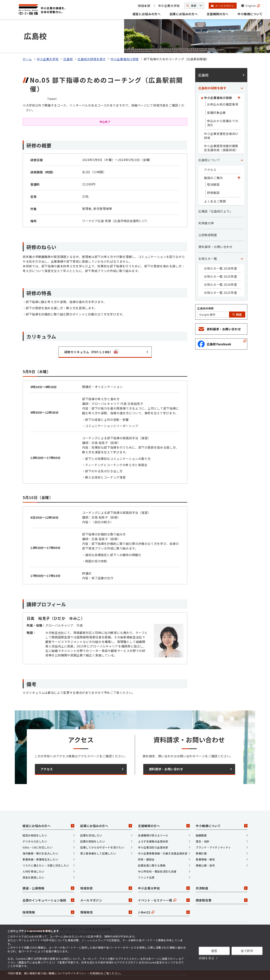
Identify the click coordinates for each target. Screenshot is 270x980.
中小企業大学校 (169, 6)
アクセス (210, 170)
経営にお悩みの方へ (147, 14)
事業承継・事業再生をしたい (40, 859)
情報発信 (106, 912)
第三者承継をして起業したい (98, 853)
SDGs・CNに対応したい (37, 847)
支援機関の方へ (217, 14)
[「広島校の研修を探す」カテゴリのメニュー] (242, 88)
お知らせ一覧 (208, 259)
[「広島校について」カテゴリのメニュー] (242, 160)
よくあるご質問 (215, 201)
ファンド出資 (146, 877)
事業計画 (201, 853)
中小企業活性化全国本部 (153, 847)
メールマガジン (106, 900)
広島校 (68, 59)
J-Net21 (164, 912)
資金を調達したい (33, 877)
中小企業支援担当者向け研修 (221, 136)
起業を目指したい (91, 835)
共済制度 (222, 888)
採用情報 (48, 912)
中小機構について (250, 14)
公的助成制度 (208, 235)
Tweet (52, 99)
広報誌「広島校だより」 (216, 211)
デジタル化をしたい (35, 841)
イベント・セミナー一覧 (164, 900)
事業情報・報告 (205, 859)
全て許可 (247, 951)
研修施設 (213, 193)
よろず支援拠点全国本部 (153, 841)
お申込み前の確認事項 (223, 104)
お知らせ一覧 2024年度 (220, 284)
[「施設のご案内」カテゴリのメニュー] (239, 178)
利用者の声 (206, 223)
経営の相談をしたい (35, 835)
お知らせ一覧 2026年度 (220, 268)
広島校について (209, 160)
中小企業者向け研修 (125, 59)
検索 (237, 315)
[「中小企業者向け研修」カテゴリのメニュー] (239, 98)
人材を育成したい (33, 871)
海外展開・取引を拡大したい (40, 853)
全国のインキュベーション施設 (48, 900)
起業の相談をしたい (93, 841)
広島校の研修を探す (92, 59)
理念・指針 (203, 841)
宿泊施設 (213, 184)
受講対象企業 (216, 113)
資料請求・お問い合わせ (216, 247)
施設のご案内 (213, 178)
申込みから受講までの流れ (223, 123)
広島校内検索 (205, 308)
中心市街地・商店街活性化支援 (157, 871)
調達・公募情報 (48, 888)
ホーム (27, 59)
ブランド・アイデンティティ (213, 847)
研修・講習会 (146, 859)
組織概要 (201, 835)
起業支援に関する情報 (152, 865)
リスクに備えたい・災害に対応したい (46, 865)
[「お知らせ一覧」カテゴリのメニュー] (242, 259)
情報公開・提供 (205, 865)
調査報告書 (222, 900)
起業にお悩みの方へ (184, 14)
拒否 (214, 951)
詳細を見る (207, 958)
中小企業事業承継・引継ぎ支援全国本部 (163, 853)
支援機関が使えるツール (153, 835)
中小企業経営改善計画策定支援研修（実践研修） (221, 148)
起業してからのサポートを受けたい (102, 847)
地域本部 (144, 6)
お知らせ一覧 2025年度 (220, 276)
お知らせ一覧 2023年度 (220, 293)
